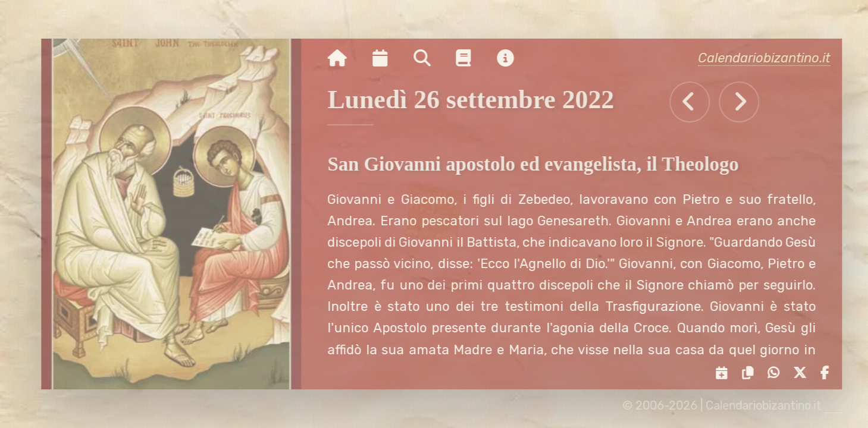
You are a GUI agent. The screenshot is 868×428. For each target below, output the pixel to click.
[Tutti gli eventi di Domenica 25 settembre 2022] (697, 102)
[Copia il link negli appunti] (751, 373)
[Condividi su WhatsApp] (776, 373)
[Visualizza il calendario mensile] (387, 58)
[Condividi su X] (803, 373)
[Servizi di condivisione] (725, 373)
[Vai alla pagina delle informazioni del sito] (512, 58)
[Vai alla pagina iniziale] (344, 58)
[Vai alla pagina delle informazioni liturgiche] (471, 58)
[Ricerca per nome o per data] (429, 58)
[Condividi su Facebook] (828, 373)
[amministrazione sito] (840, 406)
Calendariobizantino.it (771, 58)
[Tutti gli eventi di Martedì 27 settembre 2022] (746, 102)
